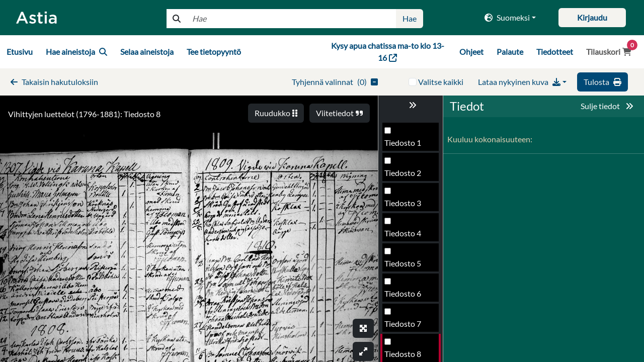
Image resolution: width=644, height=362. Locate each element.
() (335, 82)
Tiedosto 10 (405, 327)
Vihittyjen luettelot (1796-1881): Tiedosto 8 (84, 114)
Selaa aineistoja (147, 52)
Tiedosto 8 (403, 266)
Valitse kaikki (441, 82)
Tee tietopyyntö (214, 52)
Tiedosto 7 (403, 236)
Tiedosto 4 (403, 146)
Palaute (510, 52)
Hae (410, 18)
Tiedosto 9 (403, 296)
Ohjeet (471, 52)
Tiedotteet (555, 52)
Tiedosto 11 (405, 357)
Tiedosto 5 (403, 176)
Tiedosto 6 (403, 206)
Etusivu (20, 52)
